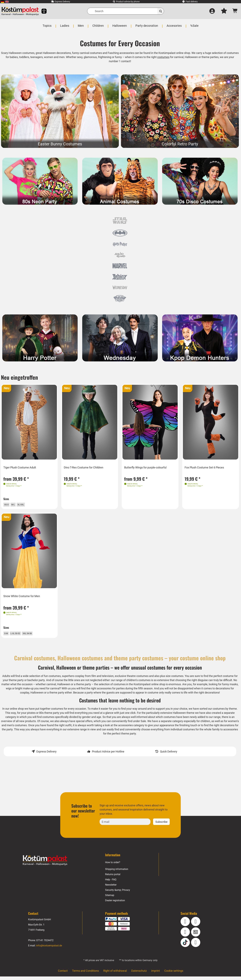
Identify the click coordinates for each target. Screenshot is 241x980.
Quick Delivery (169, 755)
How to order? (113, 866)
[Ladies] (65, 27)
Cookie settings (174, 974)
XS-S (9, 504)
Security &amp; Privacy (118, 893)
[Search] (125, 11)
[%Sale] (194, 27)
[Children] (98, 27)
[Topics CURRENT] (48, 27)
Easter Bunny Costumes (60, 144)
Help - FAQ (111, 883)
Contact (62, 974)
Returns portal (113, 878)
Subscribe (161, 825)
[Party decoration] (147, 27)
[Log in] (212, 11)
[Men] (81, 27)
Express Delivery (46, 755)
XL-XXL (26, 504)
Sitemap (110, 899)
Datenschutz (139, 974)
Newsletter (111, 888)
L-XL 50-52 (20, 635)
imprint (156, 974)
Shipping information (117, 873)
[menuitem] (3, 2)
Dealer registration (115, 904)
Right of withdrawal (115, 974)
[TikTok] (185, 946)
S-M (8, 635)
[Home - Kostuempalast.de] (45, 864)
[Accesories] (174, 27)
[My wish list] (224, 11)
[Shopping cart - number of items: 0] (235, 11)
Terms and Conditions (85, 974)
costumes (173, 57)
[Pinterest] (196, 946)
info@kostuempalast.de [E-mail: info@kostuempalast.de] (49, 949)
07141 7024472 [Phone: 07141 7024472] (45, 944)
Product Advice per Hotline (108, 755)
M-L (17, 504)
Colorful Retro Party (180, 144)
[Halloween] (120, 27)
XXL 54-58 (36, 635)
